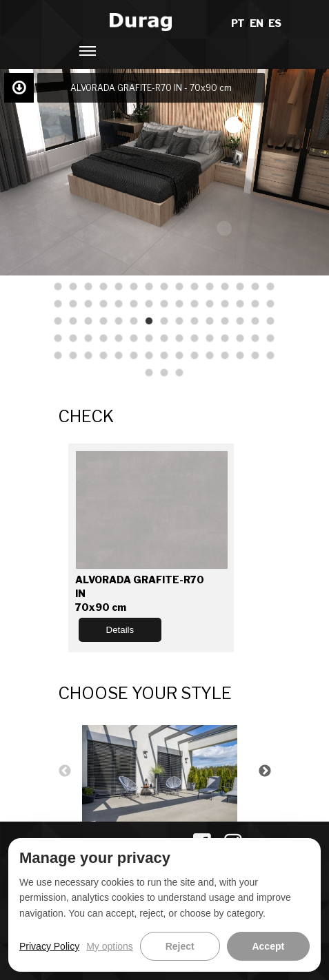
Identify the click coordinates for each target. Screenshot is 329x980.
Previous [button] (65, 771)
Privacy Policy (49, 946)
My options (110, 946)
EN (257, 23)
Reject (180, 946)
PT (238, 23)
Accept (268, 946)
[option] (165, 772)
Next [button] (265, 771)
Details (120, 630)
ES (275, 23)
